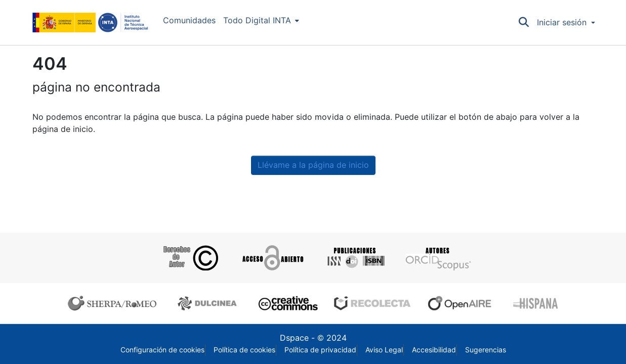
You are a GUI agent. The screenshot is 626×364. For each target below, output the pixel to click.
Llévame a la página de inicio (313, 165)
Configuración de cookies (162, 350)
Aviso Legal (384, 350)
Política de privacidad (320, 350)
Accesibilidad (434, 350)
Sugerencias (486, 350)
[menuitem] (261, 21)
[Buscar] (524, 23)
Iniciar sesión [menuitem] (562, 22)
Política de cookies (244, 350)
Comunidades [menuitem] (189, 20)
